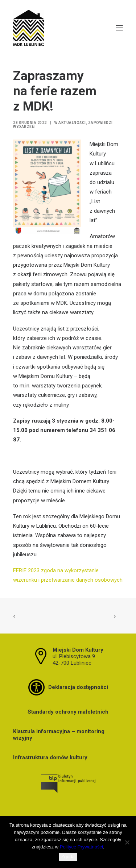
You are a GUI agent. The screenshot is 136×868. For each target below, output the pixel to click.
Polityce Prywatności (81, 847)
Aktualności (72, 123)
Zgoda (68, 857)
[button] (119, 28)
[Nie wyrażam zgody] (127, 842)
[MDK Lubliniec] (68, 28)
